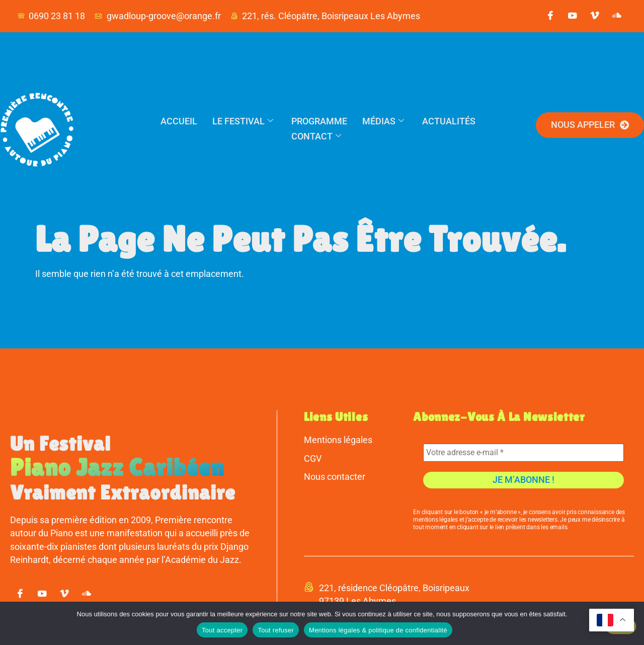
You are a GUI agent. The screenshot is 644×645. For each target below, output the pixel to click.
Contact (316, 136)
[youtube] (573, 16)
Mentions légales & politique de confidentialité (378, 630)
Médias (383, 121)
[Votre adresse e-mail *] (524, 453)
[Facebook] (550, 16)
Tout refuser (276, 630)
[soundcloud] (617, 16)
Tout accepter (222, 630)
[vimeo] (595, 16)
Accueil (179, 121)
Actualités (449, 121)
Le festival (243, 121)
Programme (319, 121)
